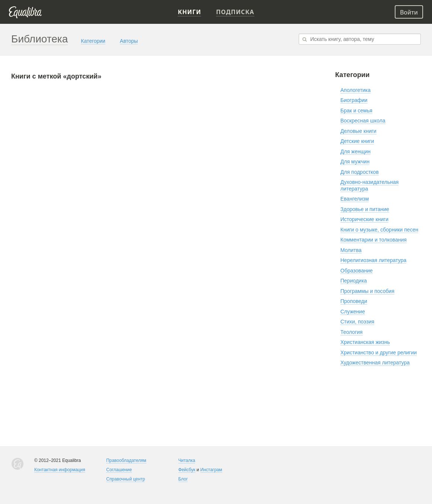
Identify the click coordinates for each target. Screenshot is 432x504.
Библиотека (39, 39)
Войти (409, 12)
